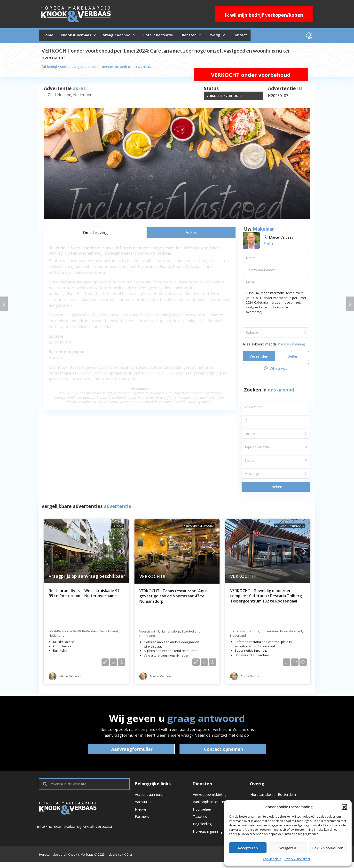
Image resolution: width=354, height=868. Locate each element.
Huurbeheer (204, 813)
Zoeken (276, 489)
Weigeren (288, 848)
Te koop (118, 528)
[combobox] (276, 334)
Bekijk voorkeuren (328, 848)
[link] (86, 553)
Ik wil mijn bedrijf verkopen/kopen (264, 15)
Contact (263, 37)
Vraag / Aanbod (128, 37)
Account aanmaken (152, 797)
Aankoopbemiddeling (212, 805)
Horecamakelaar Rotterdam (275, 797)
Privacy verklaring (291, 346)
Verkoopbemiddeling (212, 797)
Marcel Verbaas (93, 375)
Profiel (270, 245)
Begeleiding (204, 830)
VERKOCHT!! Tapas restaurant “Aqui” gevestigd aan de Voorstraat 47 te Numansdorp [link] (174, 598)
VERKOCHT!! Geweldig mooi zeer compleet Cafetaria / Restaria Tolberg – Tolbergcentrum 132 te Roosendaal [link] (268, 598)
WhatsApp (276, 370)
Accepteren (248, 848)
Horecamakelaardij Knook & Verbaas (130, 68)
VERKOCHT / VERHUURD (224, 98)
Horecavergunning (210, 838)
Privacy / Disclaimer (297, 859)
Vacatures (144, 805)
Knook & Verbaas (83, 37)
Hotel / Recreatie (170, 37)
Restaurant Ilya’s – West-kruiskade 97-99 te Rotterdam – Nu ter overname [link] (85, 595)
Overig (236, 37)
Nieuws (142, 813)
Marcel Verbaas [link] (70, 678)
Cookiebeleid (272, 859)
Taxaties (201, 821)
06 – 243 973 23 (161, 375)
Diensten (207, 37)
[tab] (95, 234)
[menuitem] (309, 37)
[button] (344, 807)
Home (49, 37)
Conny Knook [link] (250, 678)
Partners (143, 821)
